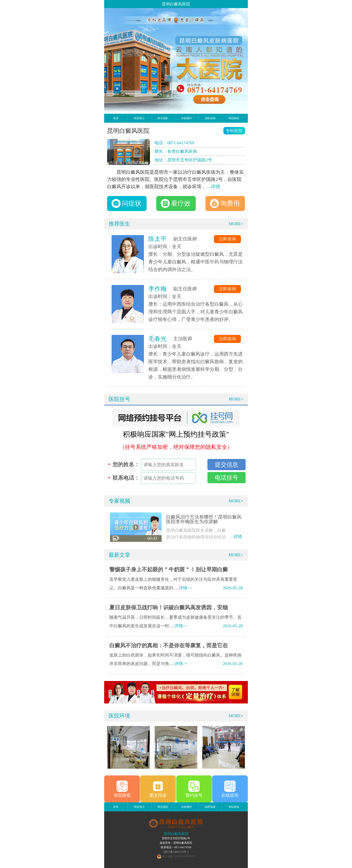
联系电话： (126, 478)
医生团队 (163, 118)
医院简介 (139, 118)
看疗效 (176, 203)
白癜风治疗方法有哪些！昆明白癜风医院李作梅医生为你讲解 (204, 519)
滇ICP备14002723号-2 (176, 852)
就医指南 (210, 118)
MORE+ (236, 224)
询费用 (225, 203)
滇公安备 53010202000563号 (179, 856)
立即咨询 (227, 239)
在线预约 (187, 118)
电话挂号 (227, 478)
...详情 (214, 187)
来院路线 (234, 118)
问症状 (126, 203)
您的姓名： (126, 464)
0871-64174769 (181, 143)
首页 (116, 118)
